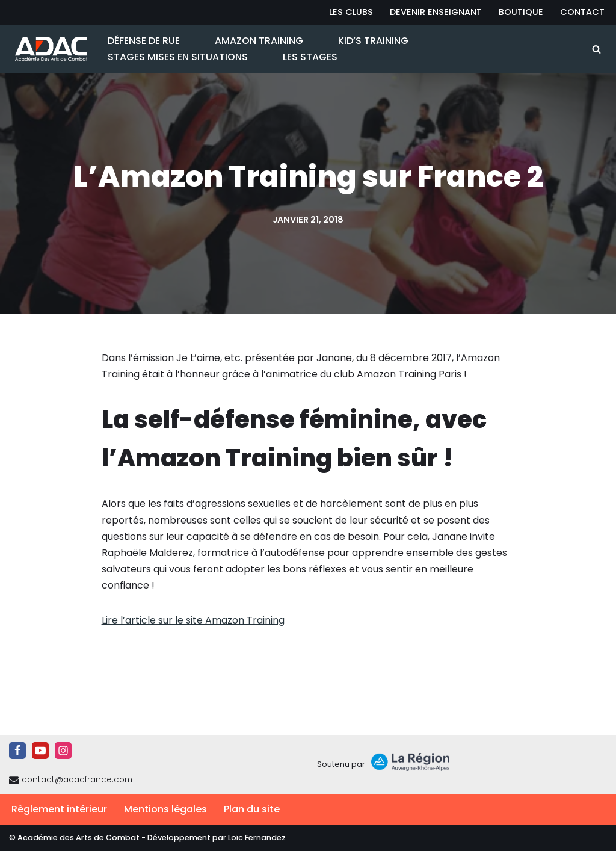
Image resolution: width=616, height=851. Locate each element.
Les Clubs (351, 12)
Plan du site (252, 809)
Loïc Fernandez (257, 837)
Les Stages (310, 57)
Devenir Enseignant (436, 12)
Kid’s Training (373, 41)
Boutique (521, 12)
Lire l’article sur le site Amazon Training (193, 620)
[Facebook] (17, 750)
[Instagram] (63, 750)
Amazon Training (259, 41)
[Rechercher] (596, 49)
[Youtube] (40, 750)
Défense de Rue (144, 41)
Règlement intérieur (59, 809)
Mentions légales (165, 809)
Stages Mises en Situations (178, 57)
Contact (582, 12)
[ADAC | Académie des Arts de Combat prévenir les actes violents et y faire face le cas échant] (48, 49)
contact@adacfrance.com (77, 780)
